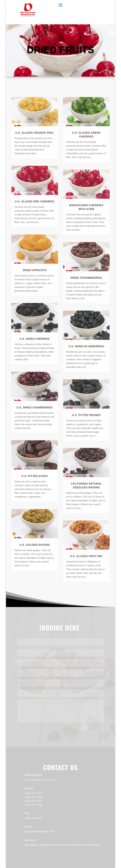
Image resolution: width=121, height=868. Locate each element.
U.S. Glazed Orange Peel (35, 133)
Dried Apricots (35, 270)
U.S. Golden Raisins (35, 545)
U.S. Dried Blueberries (86, 346)
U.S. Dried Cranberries (35, 408)
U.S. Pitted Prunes (86, 415)
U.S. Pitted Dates (35, 476)
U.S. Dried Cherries (35, 339)
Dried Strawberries (86, 278)
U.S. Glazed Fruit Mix (86, 556)
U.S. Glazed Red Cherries (35, 202)
